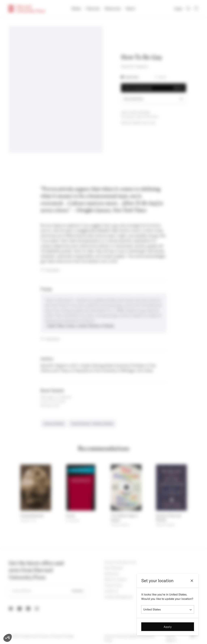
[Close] (192, 581)
